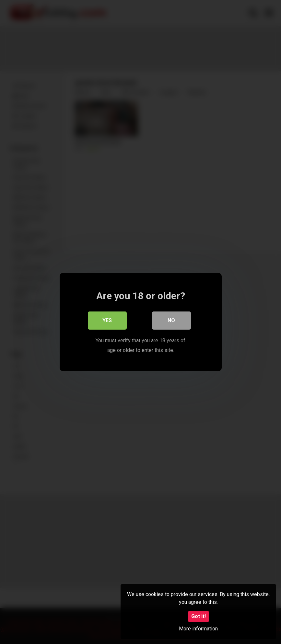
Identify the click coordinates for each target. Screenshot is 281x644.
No (171, 320)
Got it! (199, 616)
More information (198, 629)
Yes (107, 320)
